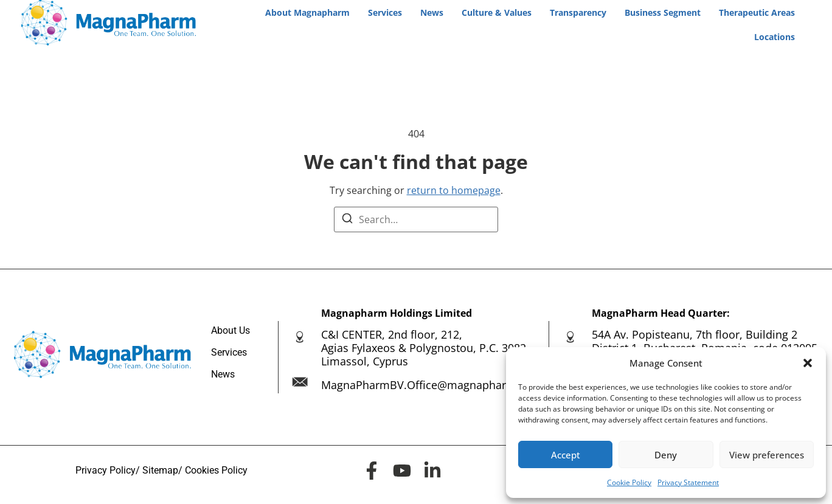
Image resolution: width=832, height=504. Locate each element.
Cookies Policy (216, 470)
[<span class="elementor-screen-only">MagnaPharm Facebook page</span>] (372, 471)
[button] (808, 363)
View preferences (767, 455)
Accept (566, 455)
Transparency (578, 12)
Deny (666, 455)
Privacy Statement (688, 482)
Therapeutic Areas (757, 12)
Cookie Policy (629, 482)
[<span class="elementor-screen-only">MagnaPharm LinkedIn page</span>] (432, 471)
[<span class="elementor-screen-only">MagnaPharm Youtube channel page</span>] (402, 471)
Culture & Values (497, 12)
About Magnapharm (307, 12)
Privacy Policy (106, 470)
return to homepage (454, 190)
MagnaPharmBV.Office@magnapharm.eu (427, 385)
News (432, 12)
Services (385, 12)
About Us (231, 330)
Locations (775, 37)
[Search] (347, 220)
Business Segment (663, 12)
